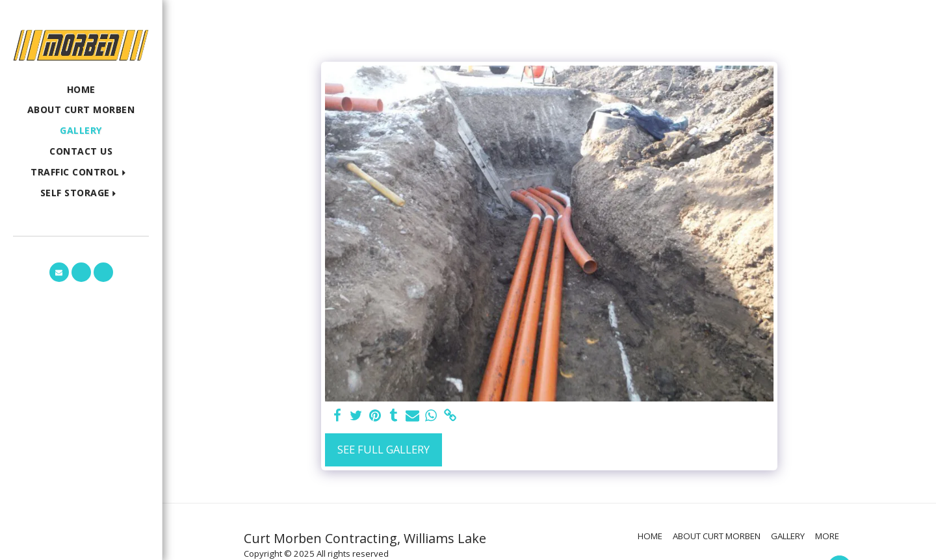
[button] (81, 172)
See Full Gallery (383, 449)
